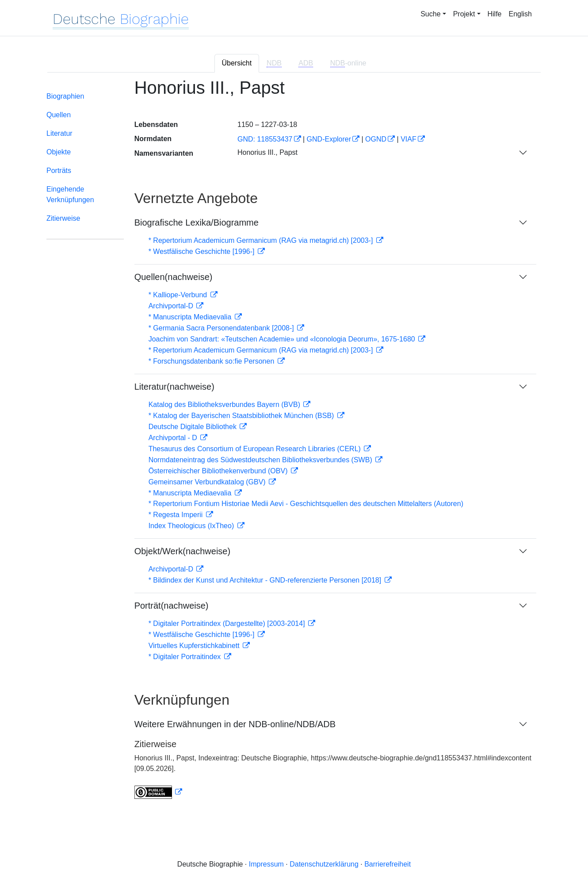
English (520, 14)
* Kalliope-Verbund (179, 295)
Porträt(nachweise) (172, 606)
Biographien (65, 96)
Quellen (59, 115)
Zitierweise (63, 218)
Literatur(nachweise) (174, 387)
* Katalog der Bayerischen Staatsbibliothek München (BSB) (242, 416)
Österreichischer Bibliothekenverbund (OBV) (219, 471)
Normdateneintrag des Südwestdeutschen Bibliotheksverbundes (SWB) (262, 460)
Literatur (59, 133)
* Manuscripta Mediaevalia (191, 317)
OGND (376, 139)
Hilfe (495, 14)
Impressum (266, 864)
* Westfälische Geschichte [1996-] (202, 251)
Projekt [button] (464, 14)
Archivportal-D (172, 306)
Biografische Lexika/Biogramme (197, 222)
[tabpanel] (294, 444)
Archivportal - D (174, 438)
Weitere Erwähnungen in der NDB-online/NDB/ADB (235, 724)
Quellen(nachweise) (174, 277)
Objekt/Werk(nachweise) (182, 551)
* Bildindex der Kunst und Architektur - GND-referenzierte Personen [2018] (266, 580)
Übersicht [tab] (237, 63)
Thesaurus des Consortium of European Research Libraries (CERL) (256, 449)
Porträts (59, 171)
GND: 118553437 (265, 139)
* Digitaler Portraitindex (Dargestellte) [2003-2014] (228, 623)
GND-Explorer (329, 139)
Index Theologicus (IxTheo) (192, 526)
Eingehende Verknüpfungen (70, 194)
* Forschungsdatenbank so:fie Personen (212, 361)
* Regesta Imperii (177, 515)
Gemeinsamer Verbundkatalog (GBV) (208, 482)
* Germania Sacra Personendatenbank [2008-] (222, 328)
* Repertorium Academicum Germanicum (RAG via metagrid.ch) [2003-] (262, 240)
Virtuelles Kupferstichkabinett (195, 646)
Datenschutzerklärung (324, 864)
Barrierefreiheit (388, 864)
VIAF (409, 139)
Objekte (59, 152)
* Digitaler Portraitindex (186, 657)
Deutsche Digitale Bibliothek (194, 427)
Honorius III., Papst (267, 152)
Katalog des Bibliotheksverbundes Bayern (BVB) (225, 405)
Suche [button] (430, 14)
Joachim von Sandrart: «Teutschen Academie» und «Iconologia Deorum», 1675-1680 (283, 339)
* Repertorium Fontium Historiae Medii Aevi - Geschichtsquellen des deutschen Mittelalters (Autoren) (306, 504)
